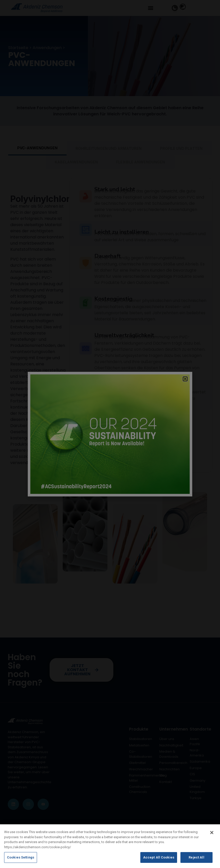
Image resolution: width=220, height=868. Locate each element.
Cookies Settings (21, 861)
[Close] (212, 837)
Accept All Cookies (159, 861)
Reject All (196, 861)
